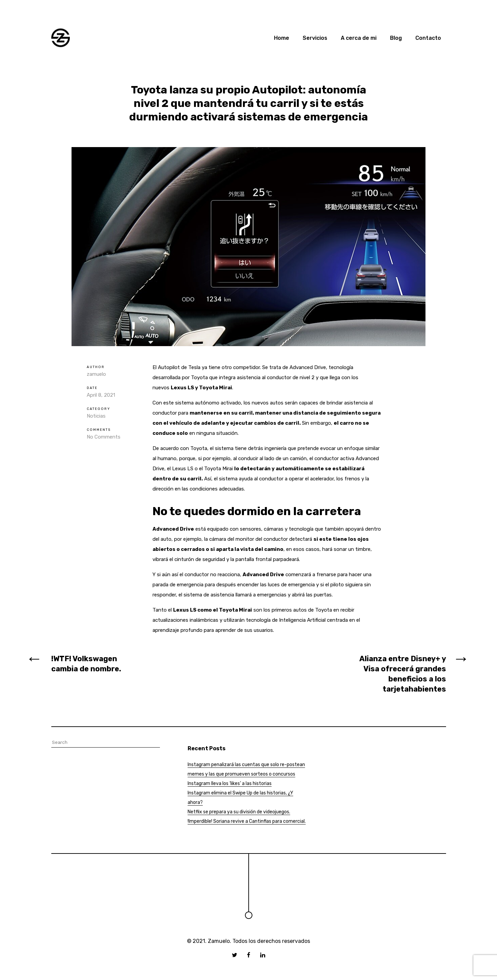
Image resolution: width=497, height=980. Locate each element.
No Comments (104, 437)
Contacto (428, 38)
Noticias (96, 416)
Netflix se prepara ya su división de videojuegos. (239, 812)
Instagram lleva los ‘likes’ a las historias (230, 783)
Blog (396, 38)
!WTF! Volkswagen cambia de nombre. (86, 664)
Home (282, 38)
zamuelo (96, 374)
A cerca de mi (359, 38)
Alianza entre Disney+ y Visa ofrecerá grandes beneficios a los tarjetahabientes (403, 674)
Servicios (315, 38)
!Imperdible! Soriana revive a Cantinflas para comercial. (247, 821)
